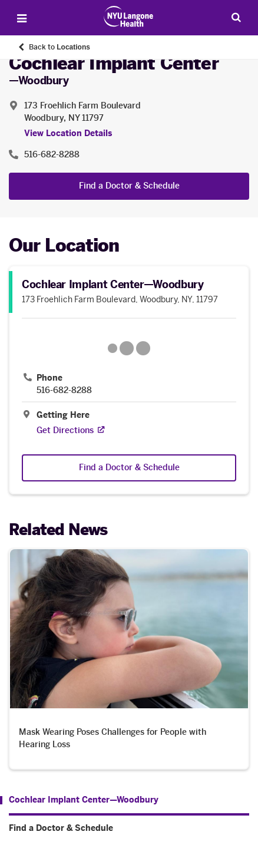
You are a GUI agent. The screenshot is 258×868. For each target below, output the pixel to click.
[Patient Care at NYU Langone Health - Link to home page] (129, 16)
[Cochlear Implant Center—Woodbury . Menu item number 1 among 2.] (79, 800)
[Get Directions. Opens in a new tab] (65, 430)
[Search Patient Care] (236, 17)
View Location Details (68, 133)
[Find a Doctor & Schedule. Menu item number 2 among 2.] (129, 829)
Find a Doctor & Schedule (129, 186)
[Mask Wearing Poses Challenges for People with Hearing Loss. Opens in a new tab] (129, 659)
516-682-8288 (64, 391)
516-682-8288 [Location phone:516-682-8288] (52, 155)
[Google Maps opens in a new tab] (129, 348)
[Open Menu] (22, 18)
